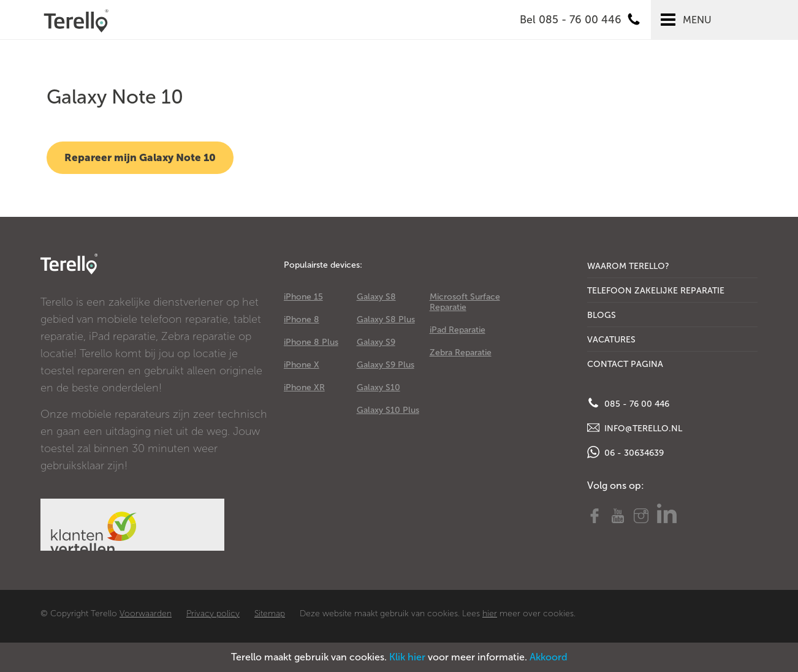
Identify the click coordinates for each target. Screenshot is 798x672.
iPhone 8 (302, 319)
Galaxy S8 (376, 297)
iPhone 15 (303, 297)
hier (490, 613)
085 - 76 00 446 (628, 403)
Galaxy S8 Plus (386, 319)
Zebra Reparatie (461, 353)
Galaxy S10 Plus (388, 410)
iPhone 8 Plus (311, 342)
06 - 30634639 (625, 452)
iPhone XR (304, 387)
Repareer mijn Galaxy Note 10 (140, 157)
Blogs (602, 315)
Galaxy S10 (378, 387)
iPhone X (302, 365)
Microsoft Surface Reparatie (465, 302)
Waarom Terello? (628, 266)
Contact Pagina (625, 364)
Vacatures (611, 340)
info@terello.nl (635, 428)
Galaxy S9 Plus (386, 365)
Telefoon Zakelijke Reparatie (656, 291)
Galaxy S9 (376, 342)
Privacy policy (213, 613)
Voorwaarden (146, 613)
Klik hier (407, 657)
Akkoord (549, 657)
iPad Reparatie (458, 330)
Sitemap (270, 613)
